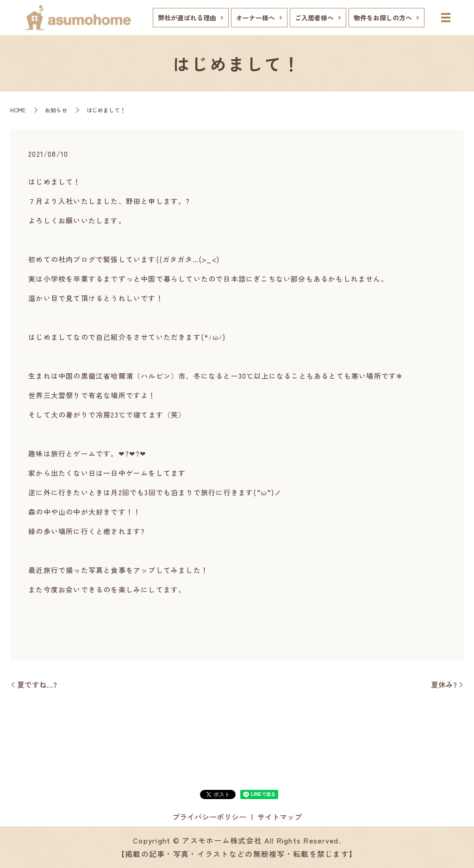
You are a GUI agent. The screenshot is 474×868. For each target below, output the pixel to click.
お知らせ (56, 110)
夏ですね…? (37, 684)
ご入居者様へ (314, 18)
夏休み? (444, 684)
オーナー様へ (256, 18)
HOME (18, 110)
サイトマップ (280, 817)
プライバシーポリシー (209, 817)
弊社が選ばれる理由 (187, 18)
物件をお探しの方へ (383, 18)
